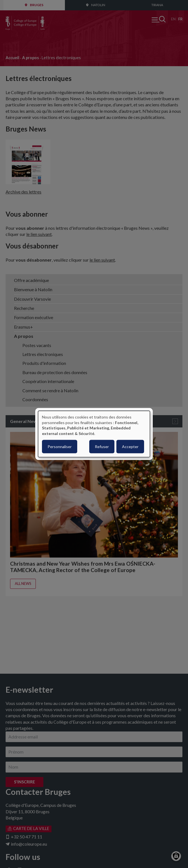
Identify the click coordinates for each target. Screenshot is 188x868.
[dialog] (94, 434)
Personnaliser (60, 447)
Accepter (130, 447)
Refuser (102, 447)
